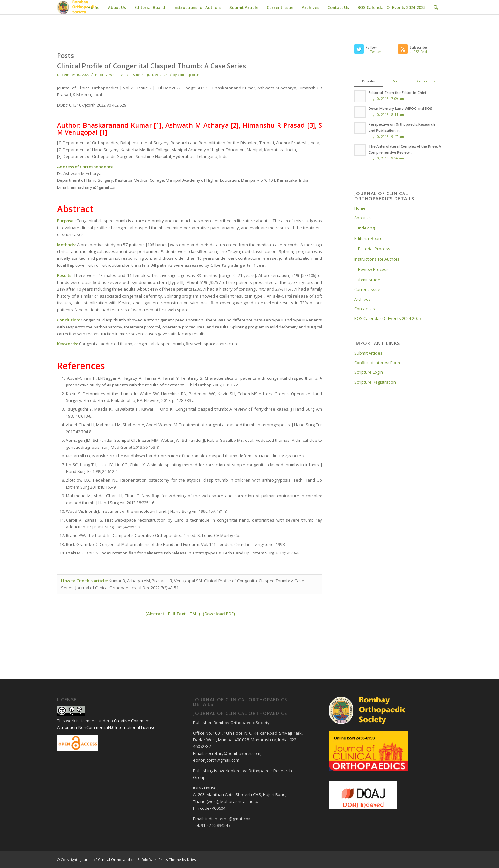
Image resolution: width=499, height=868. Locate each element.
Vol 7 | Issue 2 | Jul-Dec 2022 (144, 75)
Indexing (366, 228)
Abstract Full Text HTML (173, 614)
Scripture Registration (375, 382)
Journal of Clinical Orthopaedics (107, 860)
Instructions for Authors (377, 259)
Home (360, 208)
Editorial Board (368, 238)
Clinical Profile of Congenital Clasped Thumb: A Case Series (151, 66)
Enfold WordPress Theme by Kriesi (167, 860)
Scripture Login (369, 372)
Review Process (373, 269)
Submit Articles (368, 353)
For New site (109, 75)
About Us (363, 218)
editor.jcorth (188, 75)
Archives (362, 299)
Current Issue (367, 289)
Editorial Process (374, 249)
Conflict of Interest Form (377, 363)
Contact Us (365, 309)
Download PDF (219, 614)
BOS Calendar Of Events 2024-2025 (388, 318)
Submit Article (367, 280)
